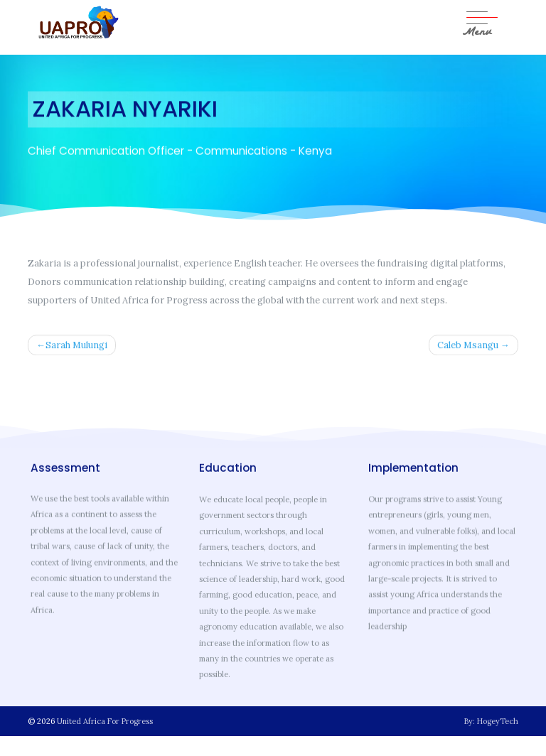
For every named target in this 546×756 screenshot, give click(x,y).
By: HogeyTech (491, 721)
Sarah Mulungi (76, 346)
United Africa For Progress (105, 721)
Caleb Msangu (468, 346)
